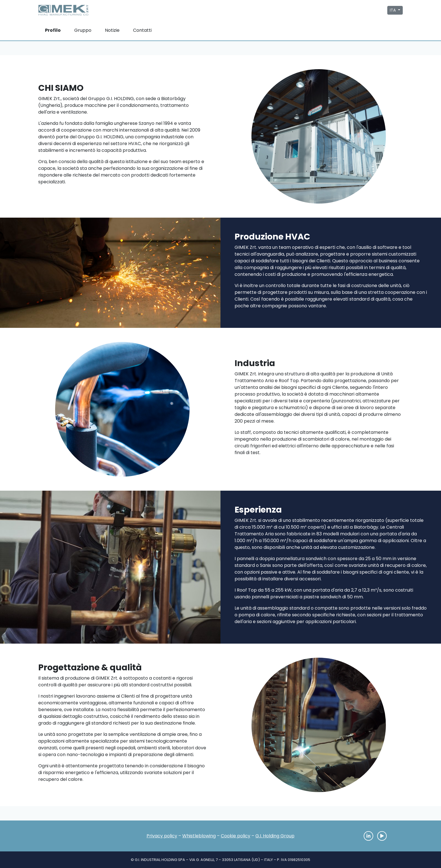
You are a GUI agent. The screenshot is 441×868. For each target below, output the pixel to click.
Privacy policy (162, 836)
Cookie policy (236, 836)
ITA (393, 10)
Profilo (53, 30)
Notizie (112, 30)
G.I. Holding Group (275, 836)
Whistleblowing (199, 836)
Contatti (142, 30)
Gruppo (83, 30)
